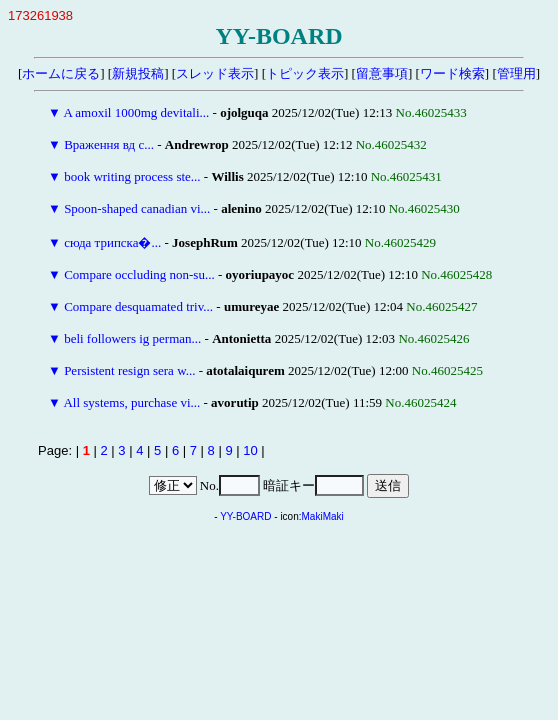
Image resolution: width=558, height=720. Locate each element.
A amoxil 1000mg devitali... (136, 112)
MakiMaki (323, 516)
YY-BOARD (245, 516)
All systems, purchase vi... (131, 402)
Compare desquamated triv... (138, 306)
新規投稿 (138, 73)
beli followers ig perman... (132, 338)
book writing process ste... (132, 176)
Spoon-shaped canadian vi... (137, 208)
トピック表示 (305, 73)
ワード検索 (452, 73)
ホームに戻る (61, 73)
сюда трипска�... (112, 242)
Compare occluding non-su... (139, 274)
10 (250, 450)
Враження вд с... (109, 144)
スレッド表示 (215, 73)
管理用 (516, 73)
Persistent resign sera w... (129, 370)
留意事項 (382, 73)
